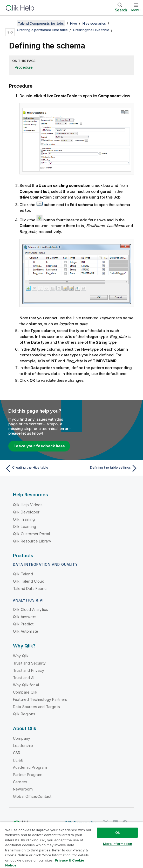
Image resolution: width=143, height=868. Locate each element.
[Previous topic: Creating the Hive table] (37, 468)
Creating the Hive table (91, 30)
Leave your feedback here (39, 446)
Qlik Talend (23, 574)
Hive (74, 23)
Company (22, 738)
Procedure (24, 67)
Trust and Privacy (29, 670)
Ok (118, 832)
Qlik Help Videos (28, 505)
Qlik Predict (23, 624)
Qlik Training (24, 519)
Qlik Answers (25, 617)
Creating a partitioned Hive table (42, 30)
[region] (71, 845)
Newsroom (23, 789)
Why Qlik (21, 656)
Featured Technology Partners (40, 699)
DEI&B (18, 760)
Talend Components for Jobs (41, 23)
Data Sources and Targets (36, 707)
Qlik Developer (26, 512)
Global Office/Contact (32, 796)
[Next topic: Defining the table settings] (106, 468)
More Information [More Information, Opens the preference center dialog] (118, 844)
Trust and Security (29, 663)
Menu (136, 10)
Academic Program (30, 767)
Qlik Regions (24, 714)
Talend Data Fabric (30, 588)
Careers (20, 782)
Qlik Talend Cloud (29, 581)
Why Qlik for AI (26, 685)
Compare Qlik (25, 692)
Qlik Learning (25, 527)
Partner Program (28, 775)
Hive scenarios (94, 23)
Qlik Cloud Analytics (30, 609)
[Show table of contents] (10, 23)
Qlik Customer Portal (31, 534)
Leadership (23, 746)
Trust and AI (24, 678)
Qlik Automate (26, 631)
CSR (17, 753)
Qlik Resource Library (32, 541)
